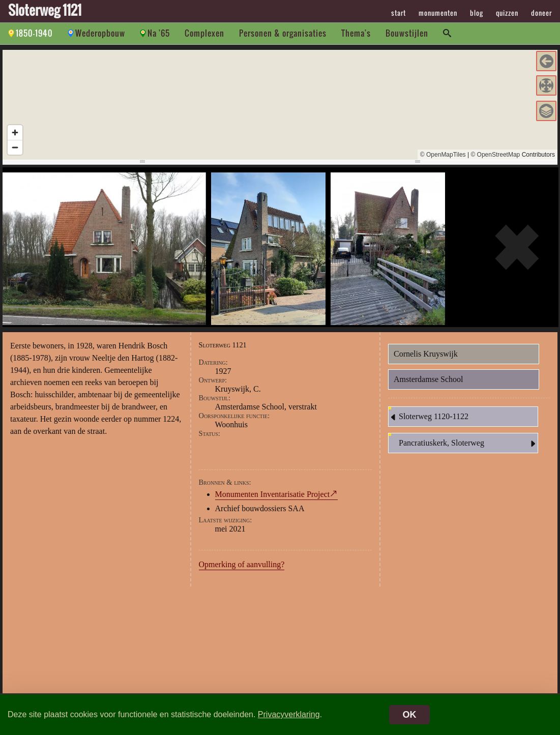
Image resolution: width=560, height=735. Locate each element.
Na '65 (159, 33)
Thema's (356, 33)
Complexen (204, 33)
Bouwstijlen (407, 33)
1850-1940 (34, 33)
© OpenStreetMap (495, 155)
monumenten (438, 13)
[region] (280, 105)
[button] (546, 61)
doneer (541, 13)
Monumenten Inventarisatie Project (273, 494)
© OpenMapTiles (443, 155)
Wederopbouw (100, 33)
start (399, 13)
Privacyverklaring (289, 714)
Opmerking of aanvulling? (242, 564)
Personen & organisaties (283, 33)
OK (410, 715)
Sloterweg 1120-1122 (429, 417)
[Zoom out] (15, 147)
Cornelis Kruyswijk (426, 354)
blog (477, 13)
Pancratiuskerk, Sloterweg (468, 444)
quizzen (507, 13)
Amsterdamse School (428, 379)
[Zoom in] (15, 133)
